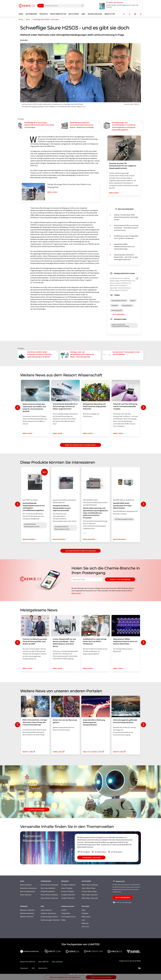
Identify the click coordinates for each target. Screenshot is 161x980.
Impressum (24, 968)
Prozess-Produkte (68, 891)
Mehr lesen (78, 593)
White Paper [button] (74, 14)
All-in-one (85, 927)
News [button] (21, 14)
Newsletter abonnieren (120, 579)
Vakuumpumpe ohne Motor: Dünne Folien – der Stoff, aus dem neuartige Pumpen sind (126, 257)
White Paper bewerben (90, 895)
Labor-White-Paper (89, 888)
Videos (63, 920)
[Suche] (82, 6)
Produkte (85, 913)
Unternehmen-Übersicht (49, 898)
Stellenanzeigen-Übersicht (50, 920)
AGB (33, 968)
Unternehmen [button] (31, 14)
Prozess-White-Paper (89, 891)
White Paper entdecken (90, 885)
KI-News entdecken (36, 810)
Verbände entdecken (48, 891)
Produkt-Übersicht (68, 898)
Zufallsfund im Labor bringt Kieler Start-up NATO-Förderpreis (126, 237)
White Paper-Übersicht (90, 898)
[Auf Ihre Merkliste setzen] (124, 14)
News (84, 910)
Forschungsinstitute (68, 917)
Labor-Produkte (67, 888)
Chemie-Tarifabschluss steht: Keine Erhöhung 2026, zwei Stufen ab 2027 (126, 217)
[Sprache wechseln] (135, 14)
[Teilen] (129, 14)
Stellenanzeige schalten (49, 917)
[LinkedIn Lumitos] (139, 968)
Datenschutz (43, 968)
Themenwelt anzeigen (91, 858)
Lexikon (64, 910)
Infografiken (66, 913)
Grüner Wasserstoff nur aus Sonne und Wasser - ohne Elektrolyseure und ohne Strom (126, 228)
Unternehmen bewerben (49, 895)
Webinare (85, 923)
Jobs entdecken (46, 910)
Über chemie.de (57, 962)
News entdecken (26, 885)
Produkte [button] (44, 14)
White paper (86, 917)
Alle (40, 6)
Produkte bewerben (68, 895)
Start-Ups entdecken (48, 888)
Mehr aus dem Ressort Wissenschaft (80, 445)
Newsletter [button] (110, 14)
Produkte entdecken (68, 885)
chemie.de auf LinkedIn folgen (122, 902)
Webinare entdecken (27, 910)
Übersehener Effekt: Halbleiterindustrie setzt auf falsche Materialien (124, 247)
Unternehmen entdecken (49, 885)
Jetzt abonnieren (123, 897)
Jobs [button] (83, 14)
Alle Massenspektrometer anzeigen (80, 551)
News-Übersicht (26, 895)
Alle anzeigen (117, 314)
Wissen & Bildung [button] (95, 14)
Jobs (83, 920)
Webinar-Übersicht (27, 917)
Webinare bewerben (27, 913)
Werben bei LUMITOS (28, 962)
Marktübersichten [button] (58, 14)
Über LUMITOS (43, 962)
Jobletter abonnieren (48, 913)
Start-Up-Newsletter (28, 891)
